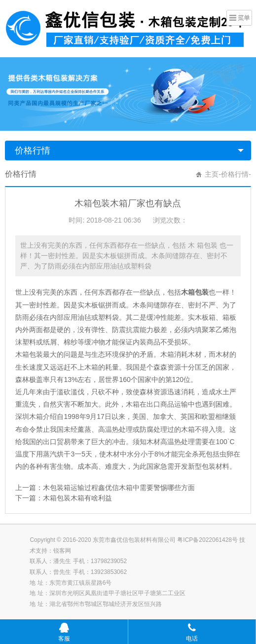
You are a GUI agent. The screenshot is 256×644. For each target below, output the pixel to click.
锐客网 (62, 551)
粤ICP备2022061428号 (207, 540)
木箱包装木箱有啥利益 (77, 498)
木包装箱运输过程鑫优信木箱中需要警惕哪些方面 (119, 488)
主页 (212, 174)
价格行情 (33, 151)
